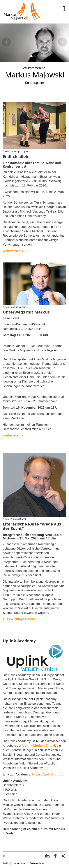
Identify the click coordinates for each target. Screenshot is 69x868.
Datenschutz (37, 863)
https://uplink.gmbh (48, 774)
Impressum (19, 863)
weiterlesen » (13, 251)
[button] (6, 47)
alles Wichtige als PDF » (21, 619)
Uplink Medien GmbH (39, 745)
